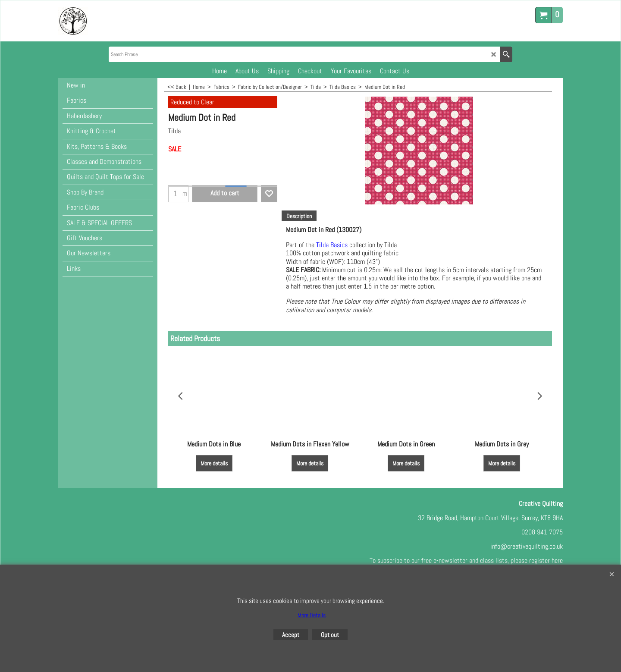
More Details (312, 615)
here (557, 561)
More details (214, 463)
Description (299, 216)
